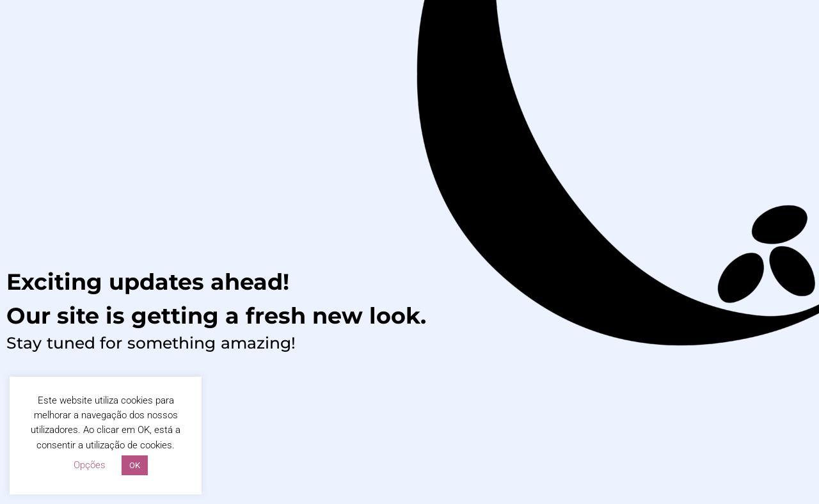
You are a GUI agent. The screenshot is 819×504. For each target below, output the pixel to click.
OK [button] (135, 465)
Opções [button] (90, 465)
